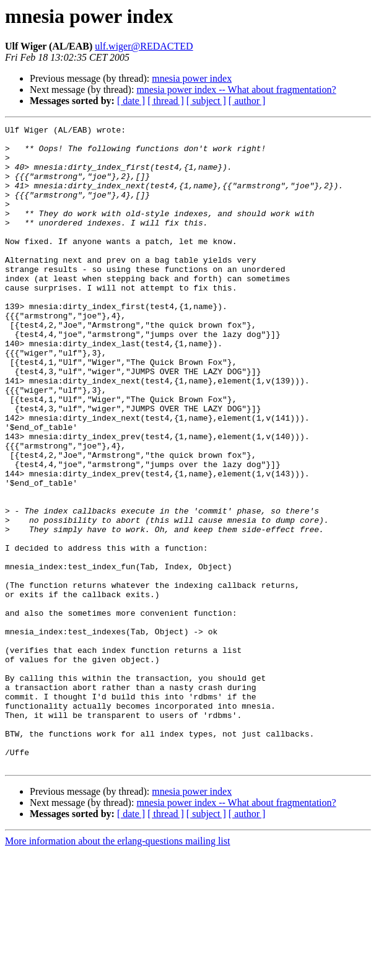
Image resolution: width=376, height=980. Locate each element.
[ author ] (247, 101)
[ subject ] (206, 101)
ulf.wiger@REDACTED (144, 46)
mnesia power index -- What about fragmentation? (236, 90)
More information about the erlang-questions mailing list (117, 969)
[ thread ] (166, 101)
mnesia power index (192, 78)
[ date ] (131, 101)
